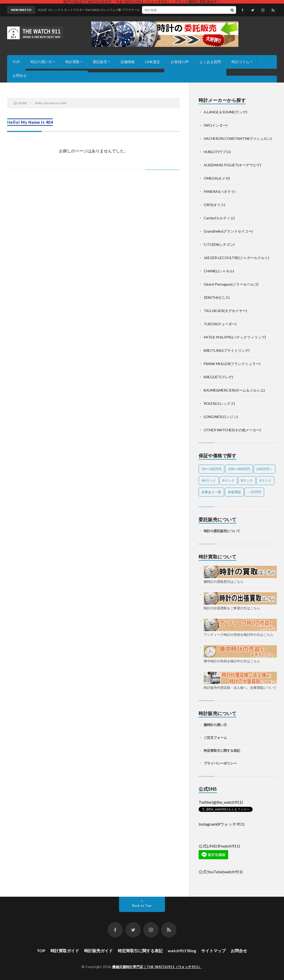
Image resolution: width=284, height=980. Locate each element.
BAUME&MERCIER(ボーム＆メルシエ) (234, 390)
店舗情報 (127, 62)
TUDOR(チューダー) (220, 324)
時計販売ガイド (98, 951)
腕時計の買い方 (215, 725)
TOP (16, 62)
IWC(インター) (216, 125)
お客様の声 (180, 62)
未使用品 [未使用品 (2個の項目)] (234, 492)
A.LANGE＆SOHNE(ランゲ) (225, 112)
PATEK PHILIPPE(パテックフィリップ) (235, 337)
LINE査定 (153, 62)
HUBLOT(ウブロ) (217, 152)
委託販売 (100, 62)
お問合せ (20, 76)
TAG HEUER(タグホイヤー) (225, 311)
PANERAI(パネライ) (220, 191)
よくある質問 (210, 62)
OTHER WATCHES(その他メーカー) (232, 430)
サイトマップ (213, 951)
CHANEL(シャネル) (219, 271)
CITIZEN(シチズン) (219, 244)
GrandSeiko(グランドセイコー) (228, 231)
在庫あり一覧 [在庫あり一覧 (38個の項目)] (211, 492)
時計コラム (240, 62)
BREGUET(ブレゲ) (218, 377)
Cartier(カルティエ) (219, 218)
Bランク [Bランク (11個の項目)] (247, 480)
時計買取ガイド (65, 951)
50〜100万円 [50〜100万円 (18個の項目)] (211, 469)
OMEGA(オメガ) (217, 178)
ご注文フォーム (215, 737)
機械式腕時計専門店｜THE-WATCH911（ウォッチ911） (157, 967)
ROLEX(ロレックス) (219, 403)
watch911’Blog (182, 951)
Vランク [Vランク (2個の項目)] (265, 480)
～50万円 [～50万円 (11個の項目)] (254, 492)
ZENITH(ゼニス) (217, 297)
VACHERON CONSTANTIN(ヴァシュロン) (238, 138)
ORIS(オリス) (214, 205)
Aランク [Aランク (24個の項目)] (228, 480)
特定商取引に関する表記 (222, 750)
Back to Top (142, 905)
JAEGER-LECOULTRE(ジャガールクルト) (236, 258)
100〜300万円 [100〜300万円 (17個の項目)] (239, 469)
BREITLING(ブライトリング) (227, 350)
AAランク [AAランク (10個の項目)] (209, 480)
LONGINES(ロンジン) (221, 417)
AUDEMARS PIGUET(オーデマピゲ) (232, 165)
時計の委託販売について (222, 531)
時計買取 (72, 62)
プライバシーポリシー (220, 763)
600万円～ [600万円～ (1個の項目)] (264, 469)
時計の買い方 (41, 62)
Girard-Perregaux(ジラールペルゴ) (231, 284)
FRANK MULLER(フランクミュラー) (232, 364)
